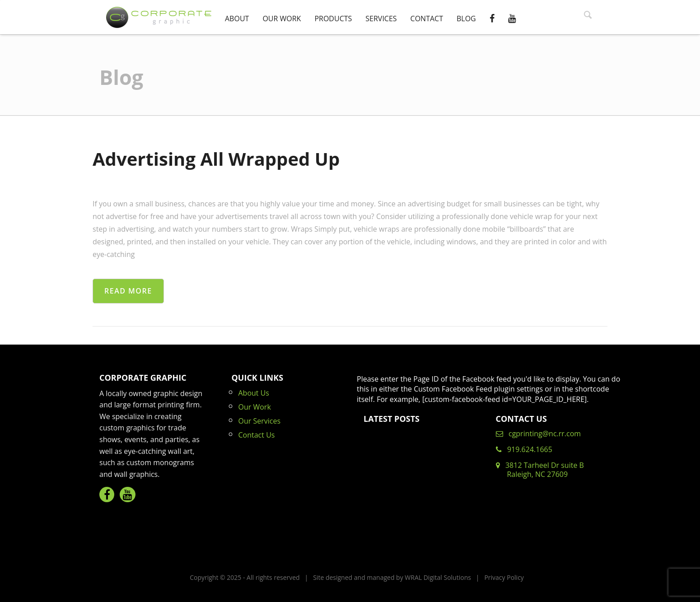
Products (333, 19)
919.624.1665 (524, 449)
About (237, 19)
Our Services (260, 421)
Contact (427, 19)
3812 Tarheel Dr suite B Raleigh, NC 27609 (540, 470)
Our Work (282, 19)
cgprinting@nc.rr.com (539, 434)
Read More (128, 291)
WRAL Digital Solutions (438, 577)
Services (381, 19)
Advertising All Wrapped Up (216, 159)
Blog (466, 19)
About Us (254, 393)
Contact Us (257, 435)
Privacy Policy (504, 577)
